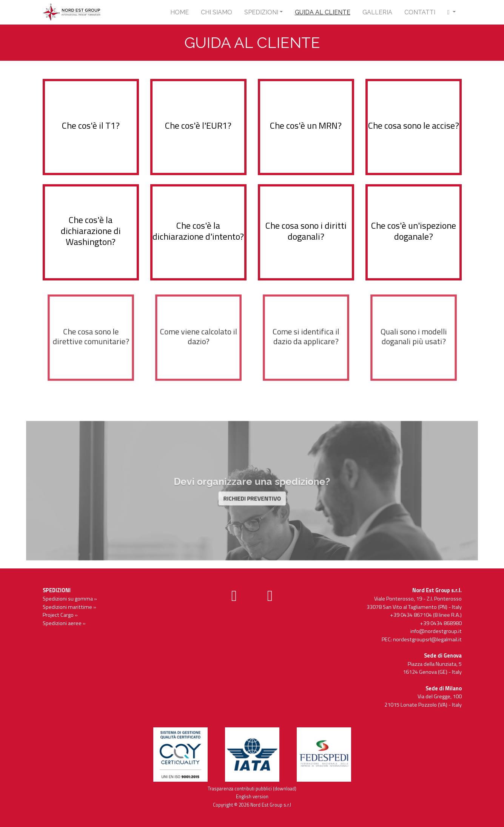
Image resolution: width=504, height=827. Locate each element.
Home (180, 12)
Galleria (377, 12)
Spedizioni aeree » (64, 623)
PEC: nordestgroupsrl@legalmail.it (422, 639)
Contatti (420, 12)
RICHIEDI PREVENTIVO (252, 496)
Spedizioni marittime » (69, 607)
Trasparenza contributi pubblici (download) (252, 789)
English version (252, 797)
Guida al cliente (323, 12)
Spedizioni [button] (261, 12)
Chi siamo (217, 12)
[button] (452, 12)
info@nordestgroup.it (436, 631)
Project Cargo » (60, 615)
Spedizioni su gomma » (70, 599)
